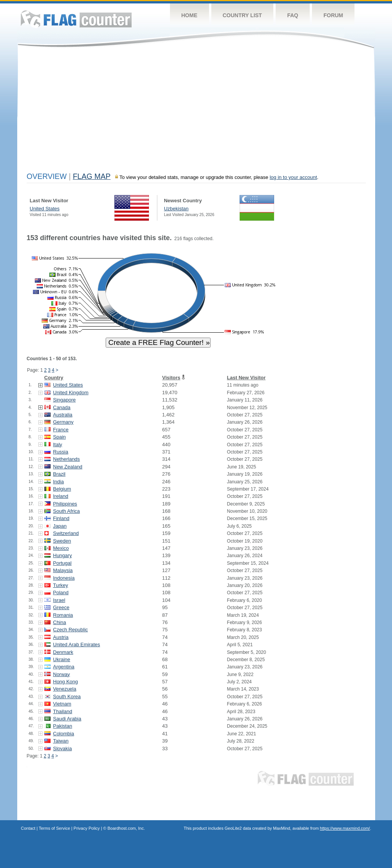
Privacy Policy (87, 828)
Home (189, 15)
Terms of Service (54, 828)
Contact (28, 828)
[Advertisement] (196, 112)
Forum (333, 15)
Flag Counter (76, 19)
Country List (243, 15)
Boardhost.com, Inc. (126, 828)
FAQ (293, 15)
